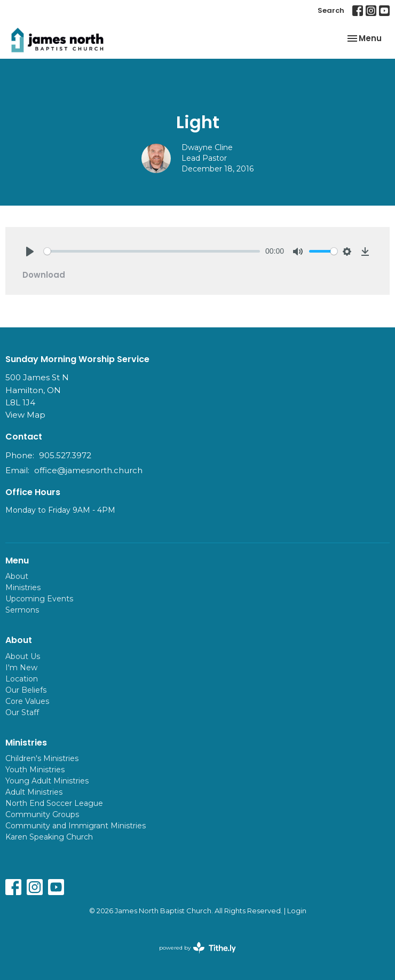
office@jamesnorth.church (88, 470)
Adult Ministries (34, 792)
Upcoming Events (39, 599)
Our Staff (22, 712)
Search (331, 10)
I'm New (21, 668)
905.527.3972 (65, 455)
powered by (197, 948)
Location (22, 679)
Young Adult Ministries (47, 781)
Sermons (22, 610)
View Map (25, 415)
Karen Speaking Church (49, 837)
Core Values (27, 701)
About (17, 576)
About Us (23, 656)
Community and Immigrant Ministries (76, 826)
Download (44, 275)
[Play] (30, 252)
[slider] (152, 251)
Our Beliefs (26, 690)
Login (297, 911)
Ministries (23, 587)
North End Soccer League (54, 803)
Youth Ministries (35, 770)
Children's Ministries (42, 758)
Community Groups (42, 814)
